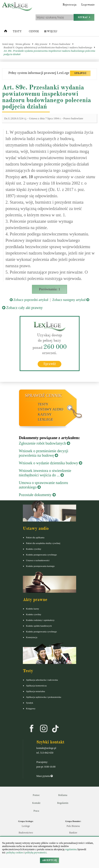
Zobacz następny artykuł (71, 300)
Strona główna (23, 44)
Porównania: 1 (49, 289)
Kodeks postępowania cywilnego (41, 555)
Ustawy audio (51, 409)
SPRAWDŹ (80, 73)
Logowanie (88, 5)
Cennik (34, 31)
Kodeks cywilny (34, 549)
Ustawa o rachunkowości (38, 560)
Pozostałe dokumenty (37, 495)
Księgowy (31, 708)
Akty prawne (41, 44)
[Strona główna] (6, 32)
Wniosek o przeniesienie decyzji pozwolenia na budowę (43, 453)
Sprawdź (50, 364)
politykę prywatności (36, 853)
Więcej (51, 31)
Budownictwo (26, 833)
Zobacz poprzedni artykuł (29, 300)
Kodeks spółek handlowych (39, 626)
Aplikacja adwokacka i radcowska (42, 680)
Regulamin (63, 803)
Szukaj (84, 17)
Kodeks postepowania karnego (40, 566)
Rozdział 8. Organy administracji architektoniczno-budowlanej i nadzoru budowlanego (48, 47)
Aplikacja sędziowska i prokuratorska (44, 697)
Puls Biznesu (73, 826)
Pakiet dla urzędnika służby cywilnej (43, 543)
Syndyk (30, 703)
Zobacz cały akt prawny (22, 308)
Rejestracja (70, 5)
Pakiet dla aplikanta (35, 537)
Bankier (73, 833)
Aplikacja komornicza (36, 686)
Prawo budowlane (61, 44)
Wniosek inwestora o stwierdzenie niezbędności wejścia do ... (45, 473)
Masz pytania (45, 776)
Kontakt (36, 803)
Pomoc (36, 795)
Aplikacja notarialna (36, 691)
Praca (36, 811)
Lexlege (26, 826)
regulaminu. (71, 849)
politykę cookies (15, 853)
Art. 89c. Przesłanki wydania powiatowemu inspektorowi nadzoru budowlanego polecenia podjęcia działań (49, 53)
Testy (17, 31)
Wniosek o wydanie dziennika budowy (50, 463)
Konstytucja (32, 637)
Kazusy (45, 414)
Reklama (63, 795)
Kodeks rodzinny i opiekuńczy (40, 620)
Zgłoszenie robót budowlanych (44, 443)
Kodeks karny (32, 609)
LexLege (45, 419)
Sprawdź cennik (43, 395)
